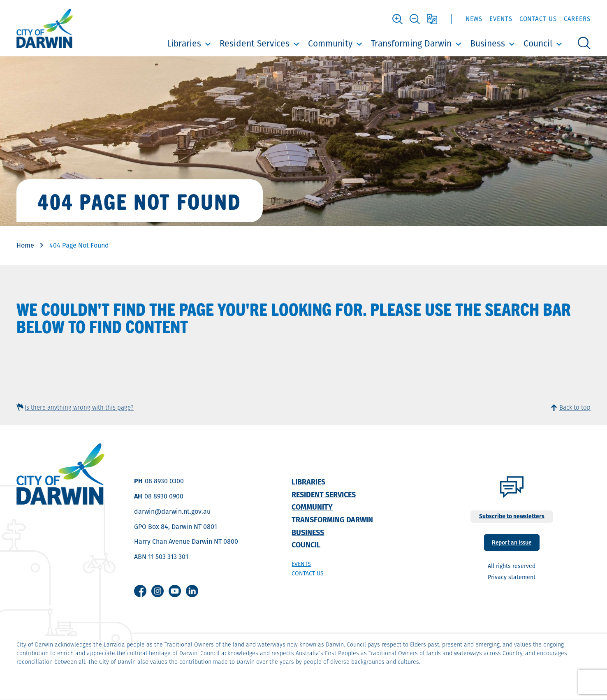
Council (538, 43)
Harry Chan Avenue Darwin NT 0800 (186, 541)
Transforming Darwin (411, 43)
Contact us (308, 573)
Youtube (175, 591)
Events (501, 19)
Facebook (140, 591)
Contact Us (538, 19)
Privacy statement (512, 577)
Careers (577, 19)
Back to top (575, 407)
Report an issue (512, 542)
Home (25, 245)
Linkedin (192, 591)
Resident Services (255, 43)
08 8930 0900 (164, 496)
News (474, 19)
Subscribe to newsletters (512, 516)
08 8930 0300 (164, 481)
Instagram (158, 591)
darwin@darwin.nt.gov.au (172, 511)
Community (330, 43)
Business (488, 43)
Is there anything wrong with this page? (79, 407)
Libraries (184, 43)
